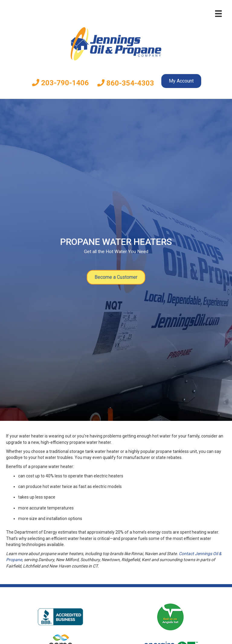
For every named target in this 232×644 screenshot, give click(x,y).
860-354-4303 (126, 83)
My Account (181, 81)
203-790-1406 (60, 83)
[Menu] (218, 14)
